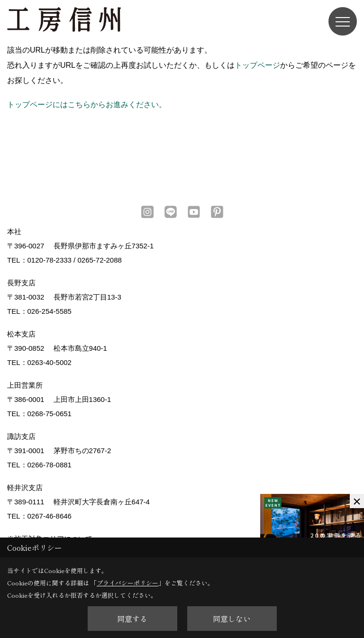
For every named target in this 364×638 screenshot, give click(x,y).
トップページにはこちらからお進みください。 (87, 105)
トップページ (257, 65)
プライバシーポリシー (127, 583)
